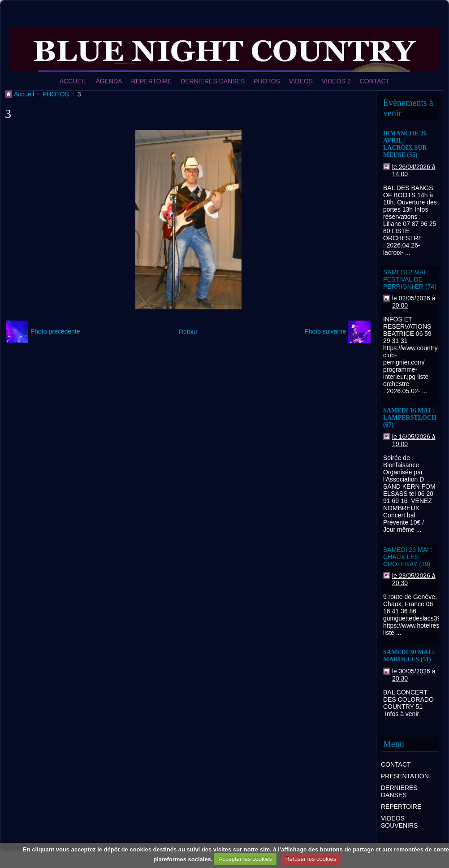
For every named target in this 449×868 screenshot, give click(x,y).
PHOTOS (267, 81)
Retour (188, 332)
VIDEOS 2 (336, 81)
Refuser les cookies (311, 859)
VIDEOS (301, 81)
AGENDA (109, 81)
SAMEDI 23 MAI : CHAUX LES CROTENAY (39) (408, 557)
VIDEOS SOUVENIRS (399, 822)
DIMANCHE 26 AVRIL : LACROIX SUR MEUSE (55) (405, 144)
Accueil (24, 94)
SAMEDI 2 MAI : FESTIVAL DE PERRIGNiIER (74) (410, 279)
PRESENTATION (405, 776)
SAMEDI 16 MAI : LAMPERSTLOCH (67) (410, 418)
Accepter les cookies (245, 859)
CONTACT (375, 81)
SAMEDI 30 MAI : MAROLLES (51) (409, 656)
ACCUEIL (73, 81)
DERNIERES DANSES (213, 81)
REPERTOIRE (152, 81)
